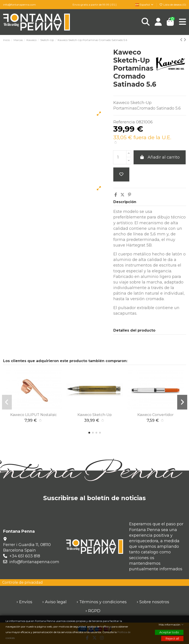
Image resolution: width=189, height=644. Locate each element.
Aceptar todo (169, 632)
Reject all (172, 638)
